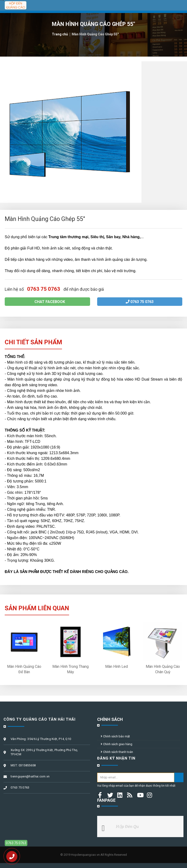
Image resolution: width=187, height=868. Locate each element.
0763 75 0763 (140, 302)
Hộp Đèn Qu (128, 826)
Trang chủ (60, 34)
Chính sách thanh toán (117, 752)
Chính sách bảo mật (115, 736)
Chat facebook (47, 302)
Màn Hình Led (116, 667)
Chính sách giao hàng (116, 744)
